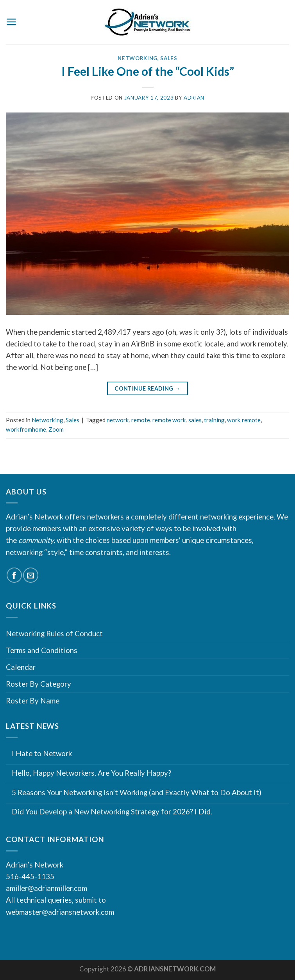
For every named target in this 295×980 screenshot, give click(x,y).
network (118, 420)
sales (195, 420)
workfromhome (26, 429)
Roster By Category (38, 684)
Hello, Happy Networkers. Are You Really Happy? (91, 773)
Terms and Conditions (42, 650)
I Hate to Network (42, 753)
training (214, 420)
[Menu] (12, 22)
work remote (244, 420)
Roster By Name (33, 701)
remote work (169, 420)
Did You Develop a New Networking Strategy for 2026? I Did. (112, 812)
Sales (169, 58)
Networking (138, 58)
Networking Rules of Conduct (54, 633)
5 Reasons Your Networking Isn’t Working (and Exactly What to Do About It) (137, 793)
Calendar (21, 667)
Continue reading (147, 389)
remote (141, 420)
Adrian (194, 98)
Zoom (56, 429)
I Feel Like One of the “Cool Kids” (148, 71)
